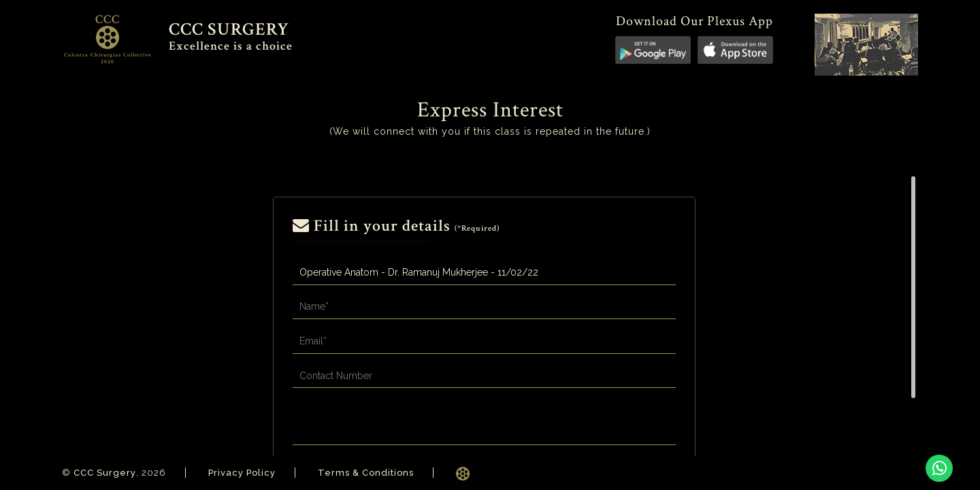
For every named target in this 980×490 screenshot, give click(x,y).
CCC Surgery (105, 473)
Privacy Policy (242, 473)
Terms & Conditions (366, 473)
